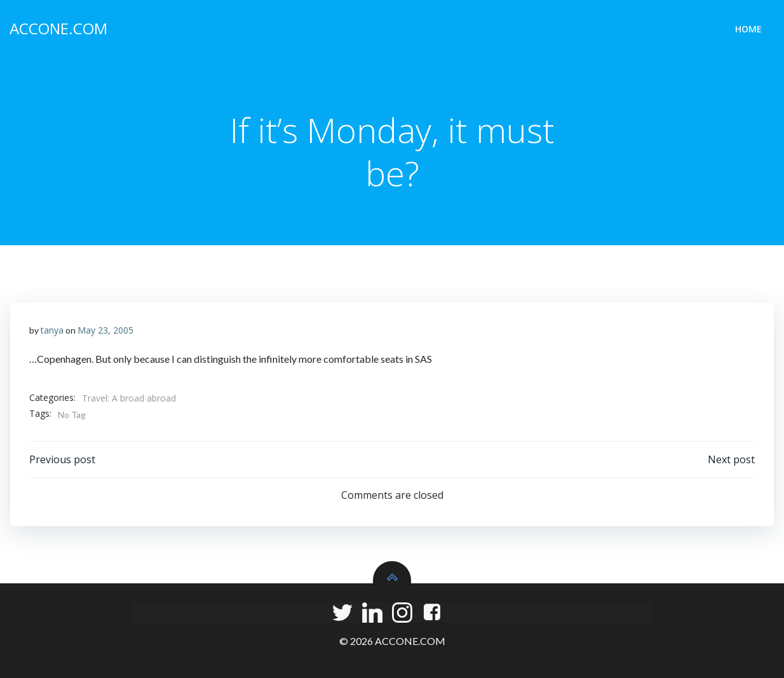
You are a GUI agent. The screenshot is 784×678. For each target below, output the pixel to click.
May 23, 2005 (105, 330)
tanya (52, 330)
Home (748, 29)
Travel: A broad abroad (129, 398)
